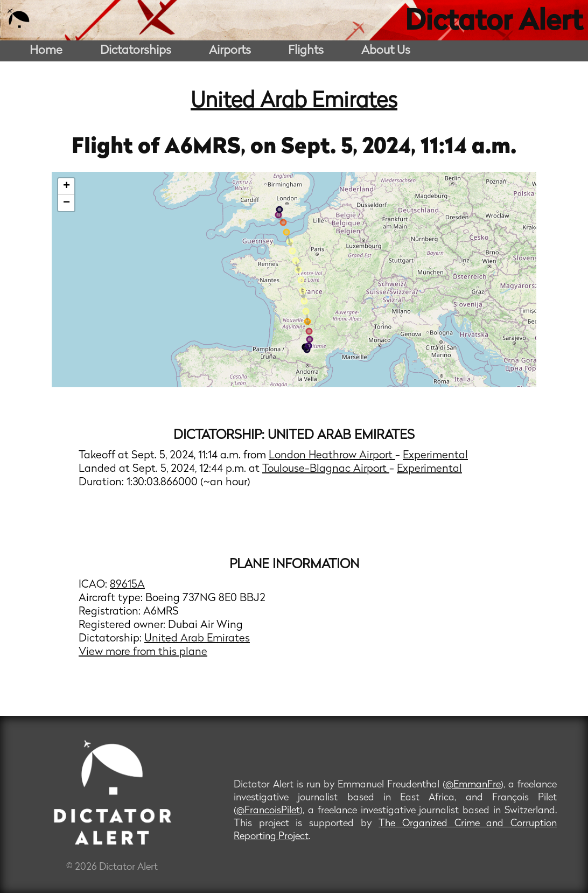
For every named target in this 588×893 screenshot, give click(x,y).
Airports (230, 51)
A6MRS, (207, 148)
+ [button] (66, 186)
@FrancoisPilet (268, 811)
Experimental (435, 456)
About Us (386, 51)
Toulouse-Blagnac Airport (326, 469)
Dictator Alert (494, 23)
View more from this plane (143, 652)
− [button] (66, 203)
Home (46, 51)
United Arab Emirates (294, 102)
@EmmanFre (473, 785)
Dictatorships (136, 51)
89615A (127, 585)
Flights (306, 51)
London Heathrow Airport (332, 456)
